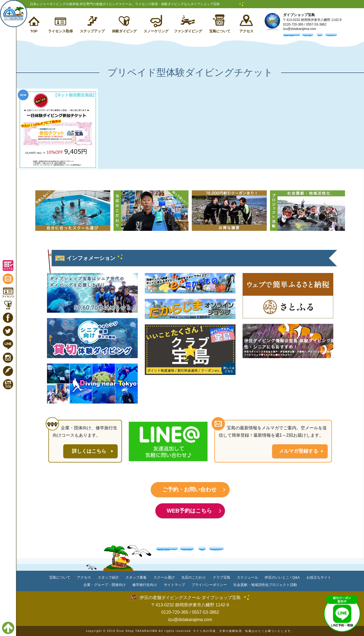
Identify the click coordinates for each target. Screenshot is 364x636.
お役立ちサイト (319, 577)
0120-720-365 (293, 24)
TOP (34, 31)
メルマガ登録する (299, 451)
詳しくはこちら (89, 451)
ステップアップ (92, 31)
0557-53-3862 (316, 24)
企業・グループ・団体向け (105, 585)
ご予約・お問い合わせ (189, 489)
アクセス (246, 31)
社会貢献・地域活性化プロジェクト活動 (265, 585)
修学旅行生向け (145, 585)
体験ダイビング (124, 31)
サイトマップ (174, 585)
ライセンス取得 (60, 31)
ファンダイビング (188, 31)
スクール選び (164, 577)
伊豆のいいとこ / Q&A (282, 577)
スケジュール (247, 577)
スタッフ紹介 (108, 577)
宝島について (220, 31)
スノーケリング (156, 31)
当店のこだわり (194, 577)
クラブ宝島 (222, 577)
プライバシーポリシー (209, 585)
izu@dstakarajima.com (300, 29)
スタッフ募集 (136, 577)
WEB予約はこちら (189, 511)
